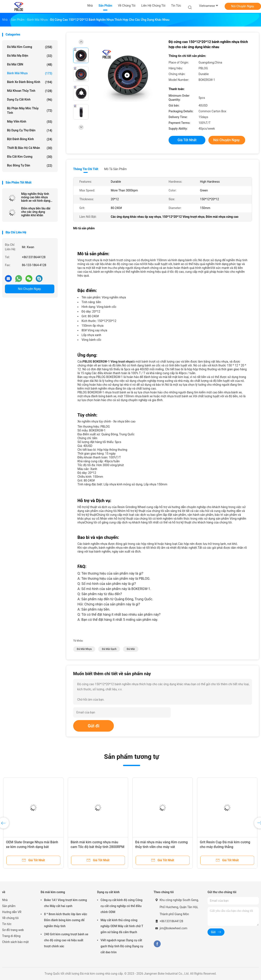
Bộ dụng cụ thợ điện (30, 130)
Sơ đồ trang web (13, 930)
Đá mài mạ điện (30, 56)
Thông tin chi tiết (86, 169)
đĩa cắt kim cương (30, 157)
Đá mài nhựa (84, 649)
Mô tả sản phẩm (116, 169)
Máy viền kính (30, 122)
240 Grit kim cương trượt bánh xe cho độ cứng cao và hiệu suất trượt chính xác (66, 940)
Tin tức (7, 924)
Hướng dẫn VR (12, 912)
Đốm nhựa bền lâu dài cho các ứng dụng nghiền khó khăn (36, 212)
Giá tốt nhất (187, 140)
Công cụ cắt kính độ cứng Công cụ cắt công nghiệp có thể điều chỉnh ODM (122, 906)
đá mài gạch (109, 649)
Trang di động (11, 936)
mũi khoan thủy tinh (30, 91)
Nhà (5, 900)
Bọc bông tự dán (30, 166)
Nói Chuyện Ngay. (243, 6)
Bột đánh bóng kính (30, 139)
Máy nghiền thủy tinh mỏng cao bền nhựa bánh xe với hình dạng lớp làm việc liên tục (36, 197)
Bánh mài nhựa (30, 73)
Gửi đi (93, 726)
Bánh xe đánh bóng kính (30, 82)
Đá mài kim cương (30, 47)
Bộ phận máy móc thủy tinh (30, 110)
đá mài (131, 649)
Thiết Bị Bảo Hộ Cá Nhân (30, 148)
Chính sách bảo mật (15, 942)
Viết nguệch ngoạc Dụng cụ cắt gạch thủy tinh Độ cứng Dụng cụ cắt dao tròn (122, 946)
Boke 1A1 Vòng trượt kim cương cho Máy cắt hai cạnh (65, 903)
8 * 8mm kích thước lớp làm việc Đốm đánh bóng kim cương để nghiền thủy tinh (66, 920)
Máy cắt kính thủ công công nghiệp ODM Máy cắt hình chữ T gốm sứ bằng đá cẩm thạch (122, 926)
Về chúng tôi (10, 918)
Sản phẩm (9, 906)
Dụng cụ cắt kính (30, 100)
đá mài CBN (30, 65)
